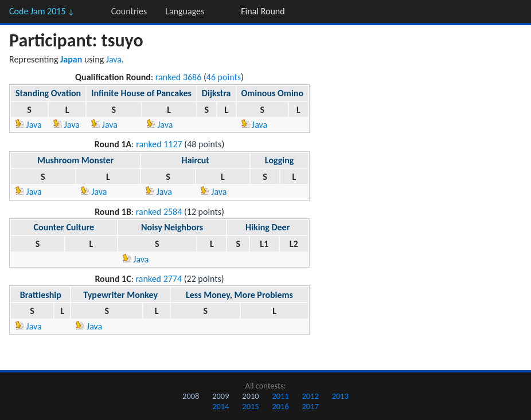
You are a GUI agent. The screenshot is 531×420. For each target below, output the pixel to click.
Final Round (263, 11)
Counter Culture (64, 227)
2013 (340, 396)
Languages (185, 11)
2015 (250, 406)
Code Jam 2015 (42, 11)
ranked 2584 (159, 212)
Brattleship (41, 295)
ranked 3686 (179, 77)
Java (114, 59)
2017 (311, 406)
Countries (129, 11)
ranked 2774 (159, 279)
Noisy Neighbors (172, 227)
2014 (220, 406)
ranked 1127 (159, 144)
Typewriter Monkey (120, 295)
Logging (280, 160)
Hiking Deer (268, 227)
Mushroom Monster (75, 160)
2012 (311, 396)
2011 (280, 396)
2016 (280, 406)
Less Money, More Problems (239, 295)
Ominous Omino (273, 93)
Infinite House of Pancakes (141, 93)
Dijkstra (216, 93)
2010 (250, 396)
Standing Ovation (48, 93)
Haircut (196, 160)
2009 (220, 396)
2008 (191, 396)
